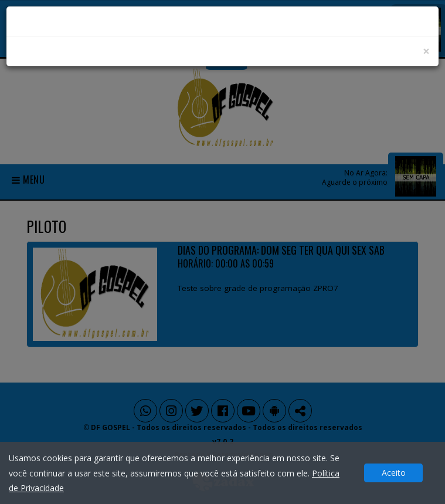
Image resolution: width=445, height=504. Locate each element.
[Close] (426, 51)
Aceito (394, 473)
